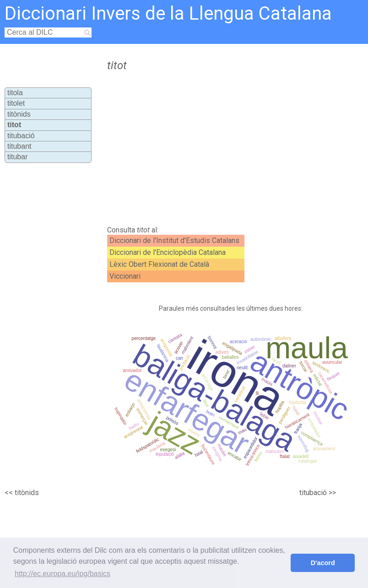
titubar (17, 157)
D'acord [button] (323, 563)
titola (15, 93)
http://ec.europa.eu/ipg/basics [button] (62, 574)
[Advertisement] (203, 149)
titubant (19, 146)
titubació (21, 136)
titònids (19, 114)
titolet (16, 103)
